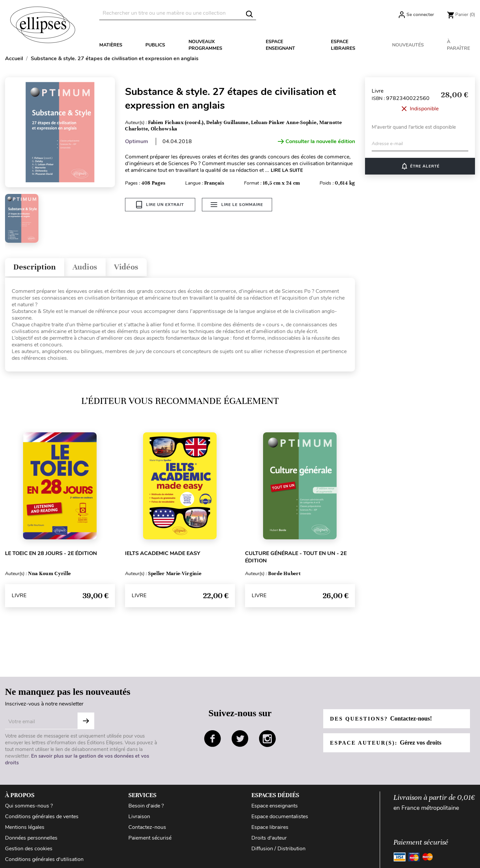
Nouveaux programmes (205, 45)
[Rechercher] (178, 13)
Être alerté (420, 166)
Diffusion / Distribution (278, 849)
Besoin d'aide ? (146, 806)
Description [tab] (35, 267)
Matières (111, 45)
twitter (240, 739)
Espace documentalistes (280, 817)
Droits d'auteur (269, 838)
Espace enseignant (280, 45)
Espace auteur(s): (386, 743)
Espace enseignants (275, 806)
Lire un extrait (160, 205)
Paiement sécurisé (150, 838)
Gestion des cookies (29, 849)
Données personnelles (31, 838)
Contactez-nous (147, 827)
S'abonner (86, 721)
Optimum (137, 141)
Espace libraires (343, 45)
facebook (213, 739)
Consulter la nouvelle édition (316, 141)
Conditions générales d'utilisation (44, 859)
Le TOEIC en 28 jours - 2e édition (51, 553)
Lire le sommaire (237, 205)
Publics (155, 45)
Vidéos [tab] (126, 267)
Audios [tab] (85, 267)
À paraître (458, 45)
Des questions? (381, 719)
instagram (267, 739)
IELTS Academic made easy (163, 553)
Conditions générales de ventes (42, 817)
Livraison (139, 817)
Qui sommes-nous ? (29, 806)
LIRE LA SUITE (287, 170)
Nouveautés (408, 45)
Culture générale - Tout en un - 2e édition (296, 557)
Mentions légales (25, 827)
